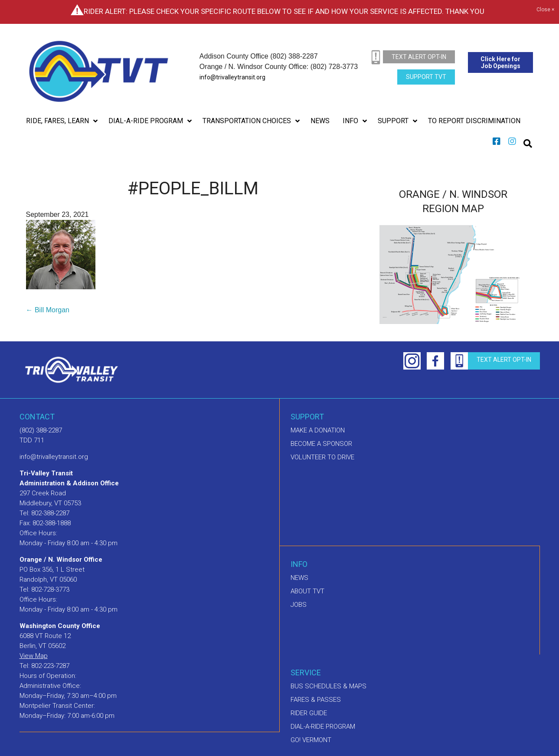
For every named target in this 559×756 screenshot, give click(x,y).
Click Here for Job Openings (500, 62)
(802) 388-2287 (41, 430)
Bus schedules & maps (329, 686)
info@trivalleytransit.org (232, 77)
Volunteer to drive (322, 457)
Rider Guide (309, 713)
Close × (545, 10)
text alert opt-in (419, 57)
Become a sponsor (321, 444)
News (299, 578)
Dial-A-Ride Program (323, 727)
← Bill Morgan (48, 310)
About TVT (307, 591)
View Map (34, 656)
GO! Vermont (311, 740)
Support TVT (426, 77)
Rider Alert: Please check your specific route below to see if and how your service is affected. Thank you (284, 11)
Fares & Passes (316, 700)
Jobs (299, 605)
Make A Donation (318, 430)
